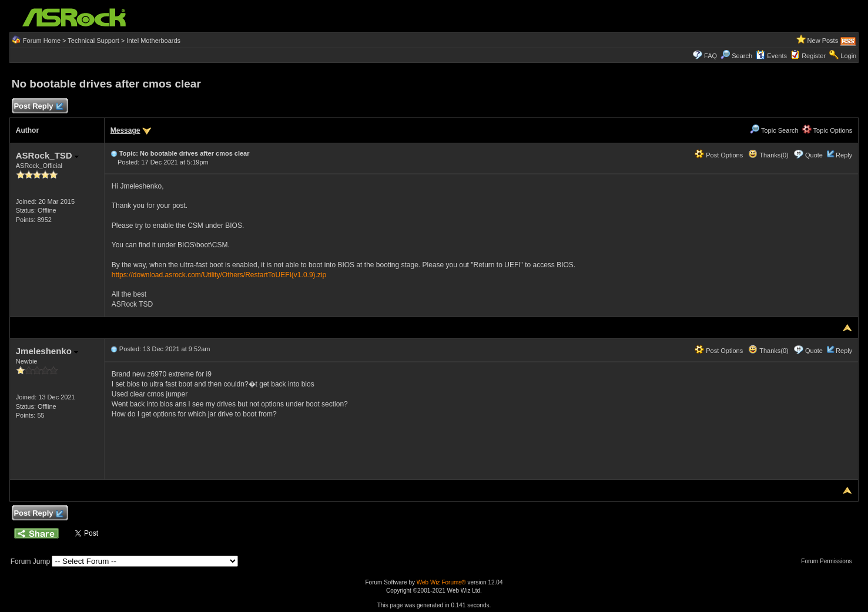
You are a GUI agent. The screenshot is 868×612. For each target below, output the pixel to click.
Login (848, 56)
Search (742, 56)
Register (814, 56)
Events (771, 56)
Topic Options (827, 130)
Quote (814, 155)
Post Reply (38, 107)
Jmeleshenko (47, 351)
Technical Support (93, 41)
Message (125, 130)
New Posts (823, 41)
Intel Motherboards (153, 41)
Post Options (719, 155)
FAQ (711, 56)
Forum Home (42, 41)
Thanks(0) (768, 155)
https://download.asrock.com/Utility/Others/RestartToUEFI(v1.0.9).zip (219, 275)
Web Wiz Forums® (441, 582)
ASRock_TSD (47, 155)
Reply (844, 155)
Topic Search (774, 130)
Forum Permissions (829, 561)
